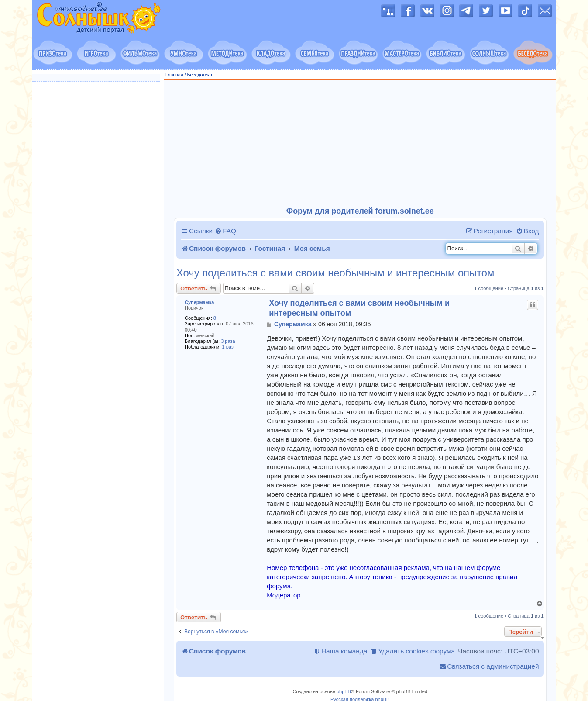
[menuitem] (225, 231)
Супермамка (199, 302)
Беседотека (199, 75)
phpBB (344, 691)
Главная (174, 75)
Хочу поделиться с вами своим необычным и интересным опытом (335, 273)
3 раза (228, 341)
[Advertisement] (360, 144)
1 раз (228, 347)
